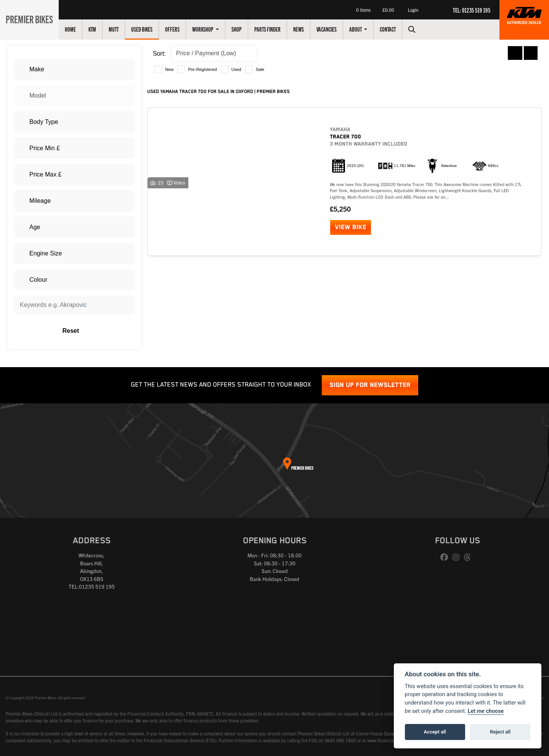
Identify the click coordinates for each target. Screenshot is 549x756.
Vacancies (331, 29)
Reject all (500, 732)
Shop (241, 29)
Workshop (207, 29)
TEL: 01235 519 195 (472, 10)
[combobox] (74, 69)
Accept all (435, 732)
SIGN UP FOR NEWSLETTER (370, 385)
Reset (96, 331)
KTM (96, 29)
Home (75, 29)
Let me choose (486, 711)
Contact (392, 29)
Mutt (118, 29)
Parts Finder (272, 29)
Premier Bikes (31, 19)
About (360, 29)
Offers (177, 29)
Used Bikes (146, 29)
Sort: (159, 54)
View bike (351, 227)
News (303, 29)
